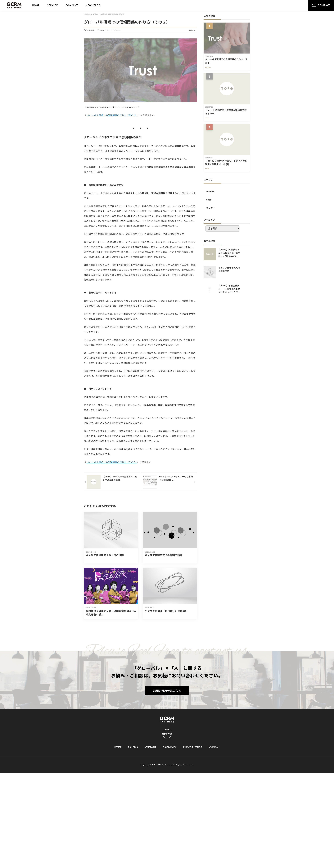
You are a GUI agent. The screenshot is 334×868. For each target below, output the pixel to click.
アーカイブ (209, 220)
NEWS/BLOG (93, 5)
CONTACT (321, 5)
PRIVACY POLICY (193, 747)
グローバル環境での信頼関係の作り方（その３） (112, 462)
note (209, 200)
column (210, 191)
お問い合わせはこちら (167, 691)
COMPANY (72, 5)
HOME (36, 5)
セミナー (211, 208)
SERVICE (52, 5)
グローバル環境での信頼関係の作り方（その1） (112, 115)
